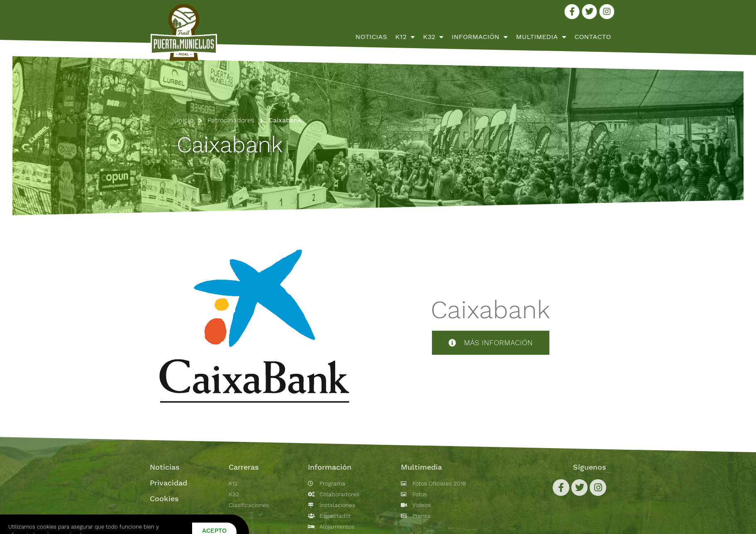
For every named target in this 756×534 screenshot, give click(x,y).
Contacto (660, 37)
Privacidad (168, 483)
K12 (472, 37)
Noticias (439, 37)
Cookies (164, 499)
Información (547, 37)
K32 (501, 37)
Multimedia (608, 37)
